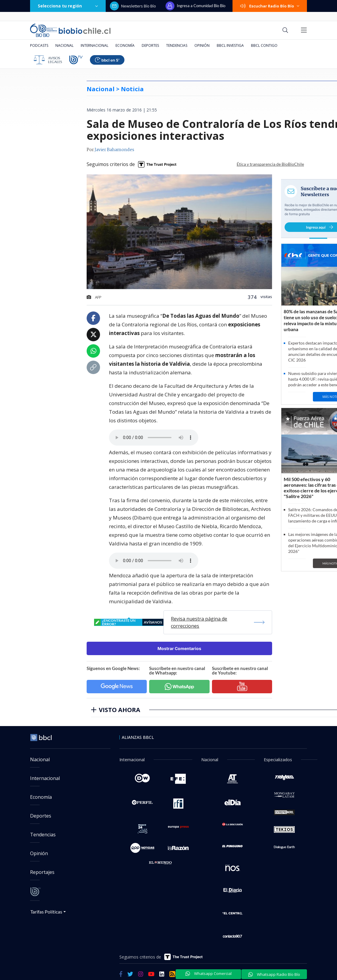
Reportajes (42, 872)
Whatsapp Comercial (209, 973)
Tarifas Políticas (46, 912)
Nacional (64, 45)
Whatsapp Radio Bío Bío (274, 974)
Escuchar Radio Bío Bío (270, 6)
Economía (125, 45)
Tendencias (177, 45)
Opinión (202, 45)
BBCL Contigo (264, 45)
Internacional (95, 45)
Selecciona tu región (68, 6)
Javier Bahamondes (114, 150)
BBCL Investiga (230, 45)
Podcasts (39, 45)
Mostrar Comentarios (179, 648)
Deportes (150, 45)
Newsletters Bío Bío (133, 6)
